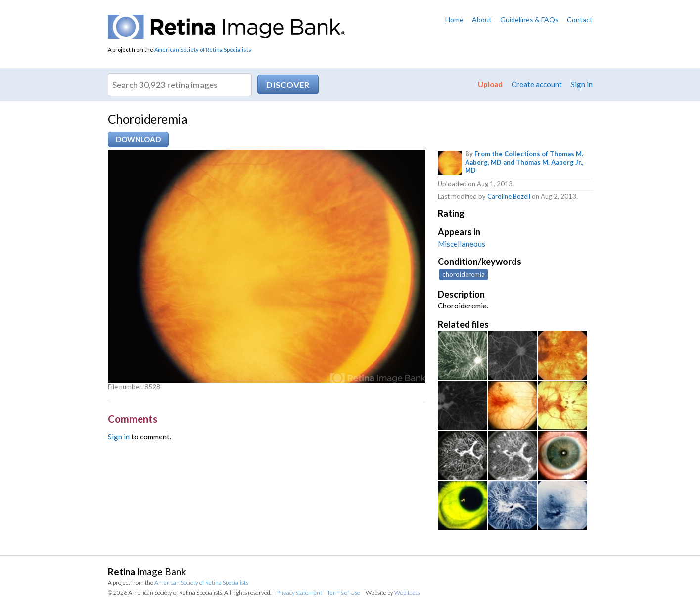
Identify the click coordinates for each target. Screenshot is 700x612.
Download (138, 139)
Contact (580, 20)
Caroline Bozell (509, 196)
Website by (393, 592)
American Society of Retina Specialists (203, 50)
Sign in (582, 84)
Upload (490, 84)
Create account (537, 84)
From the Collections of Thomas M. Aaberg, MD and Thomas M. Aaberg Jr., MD (524, 162)
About (482, 20)
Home (454, 20)
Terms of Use (344, 592)
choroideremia (464, 274)
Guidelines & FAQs (529, 20)
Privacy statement (299, 592)
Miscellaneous (462, 244)
